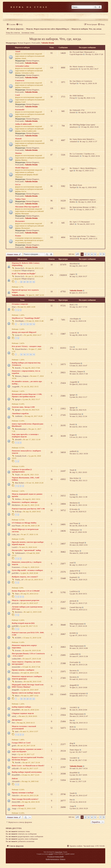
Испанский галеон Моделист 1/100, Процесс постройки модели (27, 395)
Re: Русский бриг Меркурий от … (83, 52)
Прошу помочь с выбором (23, 670)
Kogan (72, 435)
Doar (14, 307)
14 (34, 324)
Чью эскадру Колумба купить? (25, 799)
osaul (72, 563)
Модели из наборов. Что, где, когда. (55, 39)
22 (34, 699)
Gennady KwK (21, 456)
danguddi (15, 690)
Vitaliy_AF (19, 580)
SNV (72, 209)
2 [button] (85, 254)
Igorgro (18, 399)
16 (24, 354)
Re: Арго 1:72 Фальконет (80, 222)
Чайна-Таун (20, 199)
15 (21, 354)
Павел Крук (74, 551)
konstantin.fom (75, 414)
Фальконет (20, 221)
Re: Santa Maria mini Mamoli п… (83, 139)
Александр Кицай (77, 543)
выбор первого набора (21, 707)
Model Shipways (22, 168)
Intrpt (14, 754)
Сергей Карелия (76, 54)
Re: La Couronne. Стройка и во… (83, 154)
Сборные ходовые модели (23, 713)
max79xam (16, 526)
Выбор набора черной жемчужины (27, 772)
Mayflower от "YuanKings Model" (26, 318)
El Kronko (74, 509)
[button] (77, 254)
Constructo (20, 80)
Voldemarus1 (75, 530)
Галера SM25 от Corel (21, 743)
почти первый (18, 806)
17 (27, 354)
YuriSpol (73, 83)
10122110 (73, 239)
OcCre (18, 184)
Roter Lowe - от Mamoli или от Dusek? (28, 766)
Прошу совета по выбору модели (26, 693)
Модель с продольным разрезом (26, 600)
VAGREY (73, 707)
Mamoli (18, 139)
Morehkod (74, 264)
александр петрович (78, 693)
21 (31, 699)
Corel (17, 95)
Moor (17, 696)
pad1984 (15, 573)
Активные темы (28, 33)
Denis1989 (16, 802)
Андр (14, 808)
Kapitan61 (74, 577)
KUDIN (18, 638)
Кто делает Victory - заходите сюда (27, 346)
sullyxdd (15, 768)
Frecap (72, 98)
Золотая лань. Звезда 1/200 (23, 407)
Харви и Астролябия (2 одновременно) (22, 471)
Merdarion (16, 505)
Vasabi (72, 793)
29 (24, 282)
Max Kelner (19, 483)
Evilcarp (18, 512)
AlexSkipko (19, 321)
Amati (18, 51)
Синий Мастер (76, 607)
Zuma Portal (59, 852)
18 (31, 354)
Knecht (18, 368)
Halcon (15, 778)
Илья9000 (16, 710)
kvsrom (18, 650)
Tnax (17, 594)
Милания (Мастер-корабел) (27, 207)
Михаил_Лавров (22, 376)
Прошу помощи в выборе (23, 793)
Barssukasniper (21, 429)
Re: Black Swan (76, 185)
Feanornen (16, 567)
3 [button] (89, 254)
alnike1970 (74, 571)
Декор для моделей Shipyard (24, 332)
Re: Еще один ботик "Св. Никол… (83, 236)
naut (17, 731)
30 (27, 282)
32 (34, 282)
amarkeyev (74, 127)
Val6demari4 (20, 553)
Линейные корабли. (20, 413)
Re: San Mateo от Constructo (81, 81)
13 (31, 324)
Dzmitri (73, 112)
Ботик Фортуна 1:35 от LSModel (26, 591)
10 (21, 324)
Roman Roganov (24, 43)
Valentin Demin (48, 43)
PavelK (18, 763)
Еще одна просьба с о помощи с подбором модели (25, 435)
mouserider (16, 667)
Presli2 (72, 424)
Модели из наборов (22, 47)
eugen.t (72, 274)
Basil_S (73, 305)
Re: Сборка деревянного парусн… (83, 200)
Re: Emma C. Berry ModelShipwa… (84, 168)
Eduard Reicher (21, 349)
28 (21, 282)
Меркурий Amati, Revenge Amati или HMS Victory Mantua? (28, 686)
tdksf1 (72, 224)
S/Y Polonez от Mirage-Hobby (24, 523)
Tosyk (17, 475)
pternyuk (15, 603)
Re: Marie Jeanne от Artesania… (82, 67)
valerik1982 (74, 779)
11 (24, 324)
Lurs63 (15, 547)
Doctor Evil (19, 268)
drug (71, 743)
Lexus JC (18, 335)
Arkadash (73, 141)
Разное (18, 236)
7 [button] (101, 254)
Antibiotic (19, 416)
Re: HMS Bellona (77, 96)
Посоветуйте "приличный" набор (26, 550)
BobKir (73, 202)
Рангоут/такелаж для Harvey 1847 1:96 (28, 509)
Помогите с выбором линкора (25, 502)
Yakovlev (15, 795)
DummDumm (75, 363)
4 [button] (92, 254)
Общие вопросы (28, 270)
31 (31, 282)
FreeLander (36, 43)
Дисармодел (17, 720)
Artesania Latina (22, 66)
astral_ (14, 716)
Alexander (16, 781)
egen (71, 171)
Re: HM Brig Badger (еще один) (82, 125)
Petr (13, 723)
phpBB (50, 854)
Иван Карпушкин (77, 624)
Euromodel (20, 110)
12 (27, 324)
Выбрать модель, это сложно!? (25, 577)
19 (34, 354)
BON (72, 727)
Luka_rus (15, 534)
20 (27, 699)
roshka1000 (16, 659)
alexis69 (18, 439)
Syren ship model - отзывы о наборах (27, 570)
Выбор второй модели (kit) (23, 623)
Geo (71, 347)
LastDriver (74, 591)
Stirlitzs (18, 499)
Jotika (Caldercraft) (23, 124)
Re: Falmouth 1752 (77, 110)
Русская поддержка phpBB (55, 857)
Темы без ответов (13, 33)
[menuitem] (19, 24)
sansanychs (74, 69)
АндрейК (16, 387)
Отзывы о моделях (20, 304)
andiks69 (73, 451)
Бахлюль (18, 612)
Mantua (18, 153)
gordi (14, 746)
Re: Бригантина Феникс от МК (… (84, 207)
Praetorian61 (75, 156)
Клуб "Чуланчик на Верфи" (24, 273)
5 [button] (95, 254)
